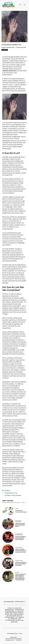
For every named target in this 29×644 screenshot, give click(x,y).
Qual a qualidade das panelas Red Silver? (20, 525)
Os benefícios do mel (11, 493)
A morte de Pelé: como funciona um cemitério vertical (21, 551)
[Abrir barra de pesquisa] (20, 5)
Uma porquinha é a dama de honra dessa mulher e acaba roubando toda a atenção (21, 577)
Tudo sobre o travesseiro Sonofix (21, 511)
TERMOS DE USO (10, 640)
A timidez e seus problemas (13, 495)
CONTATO (19, 640)
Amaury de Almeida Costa (8, 47)
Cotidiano (5, 50)
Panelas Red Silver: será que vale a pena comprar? (21, 538)
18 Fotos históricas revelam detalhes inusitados (21, 564)
